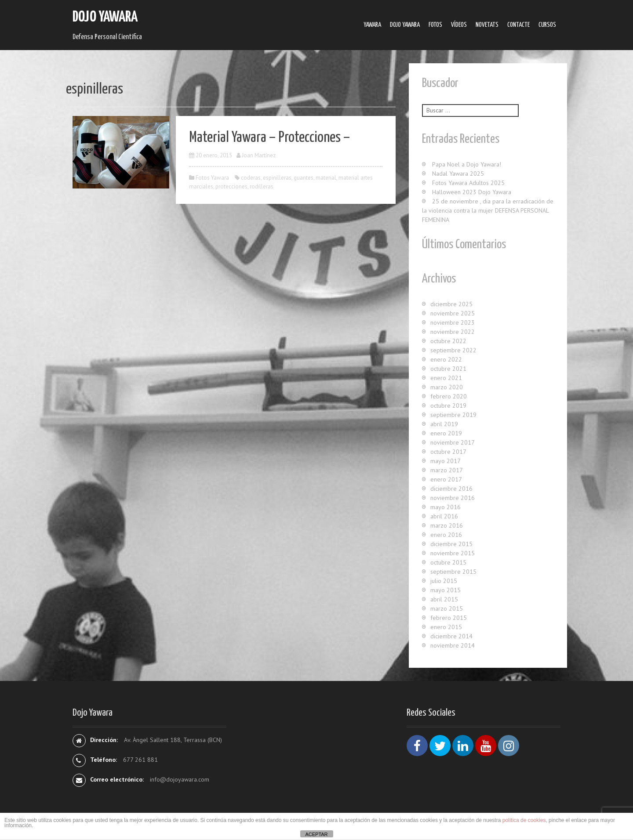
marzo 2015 (447, 608)
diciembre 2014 (451, 636)
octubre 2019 (448, 406)
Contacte (518, 25)
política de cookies (524, 820)
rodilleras (262, 186)
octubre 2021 (448, 369)
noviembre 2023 (453, 322)
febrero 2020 (449, 396)
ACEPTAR (316, 834)
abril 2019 (444, 424)
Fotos (435, 25)
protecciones (231, 186)
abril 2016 (444, 516)
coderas (251, 178)
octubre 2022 (448, 341)
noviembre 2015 (453, 553)
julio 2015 (444, 581)
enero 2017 (446, 479)
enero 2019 (446, 433)
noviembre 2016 (453, 498)
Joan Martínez (259, 155)
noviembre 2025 (453, 313)
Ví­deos (459, 25)
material (326, 178)
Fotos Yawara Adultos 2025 (468, 183)
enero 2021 (446, 378)
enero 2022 (446, 359)
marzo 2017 (447, 470)
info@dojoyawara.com (180, 779)
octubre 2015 (448, 562)
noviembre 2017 (453, 442)
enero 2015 (446, 627)
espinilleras (277, 178)
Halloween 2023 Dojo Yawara (472, 192)
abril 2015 (444, 599)
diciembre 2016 (451, 489)
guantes (304, 178)
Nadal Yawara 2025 (458, 174)
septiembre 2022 (453, 350)
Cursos (547, 25)
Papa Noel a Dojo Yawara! (467, 164)
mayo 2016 (446, 507)
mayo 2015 (446, 590)
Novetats (487, 25)
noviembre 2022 (453, 332)
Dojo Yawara (105, 17)
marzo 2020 (447, 387)
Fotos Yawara (212, 178)
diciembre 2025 (451, 304)
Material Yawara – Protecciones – (269, 138)
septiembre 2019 (453, 415)
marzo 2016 (447, 525)
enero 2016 (446, 535)
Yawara (372, 25)
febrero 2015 (449, 618)
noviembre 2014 (453, 645)
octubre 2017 (448, 452)
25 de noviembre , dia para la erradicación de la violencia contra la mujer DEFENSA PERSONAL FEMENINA (488, 210)
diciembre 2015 (451, 544)
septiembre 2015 (453, 572)
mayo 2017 (446, 461)
